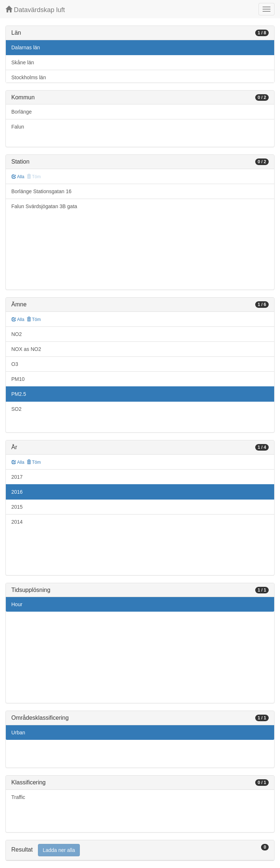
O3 (15, 364)
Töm (34, 320)
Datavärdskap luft (35, 10)
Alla (18, 177)
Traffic (18, 797)
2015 (17, 507)
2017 (17, 477)
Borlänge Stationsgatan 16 (41, 191)
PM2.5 (19, 394)
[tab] (140, 850)
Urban (18, 733)
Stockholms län (29, 77)
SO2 (16, 409)
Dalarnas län (26, 47)
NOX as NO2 (26, 349)
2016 (17, 492)
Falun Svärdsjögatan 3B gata (44, 206)
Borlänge (22, 112)
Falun (18, 127)
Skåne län (23, 62)
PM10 (18, 379)
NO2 (17, 334)
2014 (17, 522)
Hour (17, 604)
